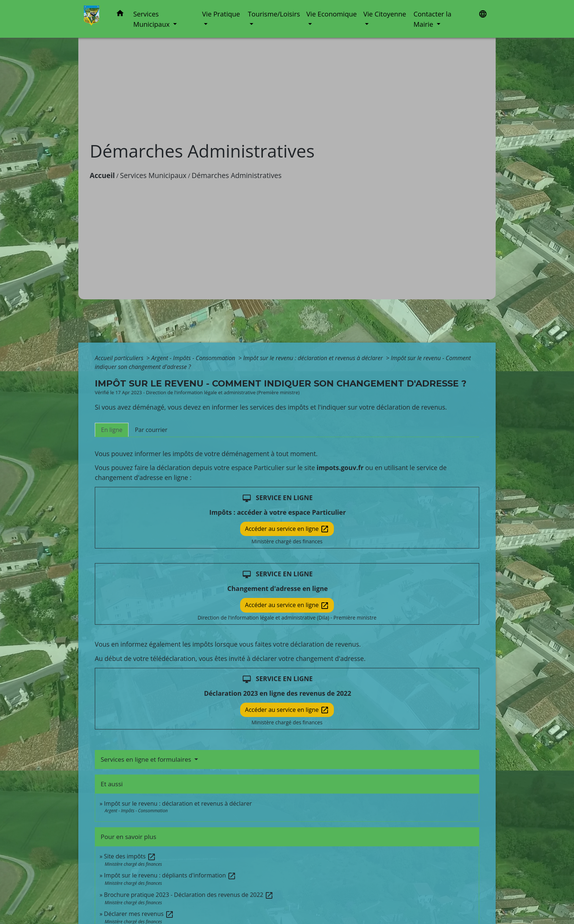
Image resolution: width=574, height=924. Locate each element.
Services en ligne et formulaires (147, 759)
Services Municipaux (153, 175)
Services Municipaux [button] (152, 19)
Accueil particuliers (120, 358)
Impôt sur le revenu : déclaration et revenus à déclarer (314, 358)
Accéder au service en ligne (287, 529)
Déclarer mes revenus (139, 914)
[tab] (112, 430)
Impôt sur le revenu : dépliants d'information (170, 875)
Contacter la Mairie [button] (432, 19)
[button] (120, 14)
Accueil (102, 175)
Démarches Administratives (237, 175)
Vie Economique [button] (332, 14)
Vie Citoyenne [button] (385, 14)
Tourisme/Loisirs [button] (274, 14)
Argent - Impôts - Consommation (194, 358)
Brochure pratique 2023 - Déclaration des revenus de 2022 (189, 895)
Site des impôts (130, 856)
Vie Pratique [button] (221, 14)
